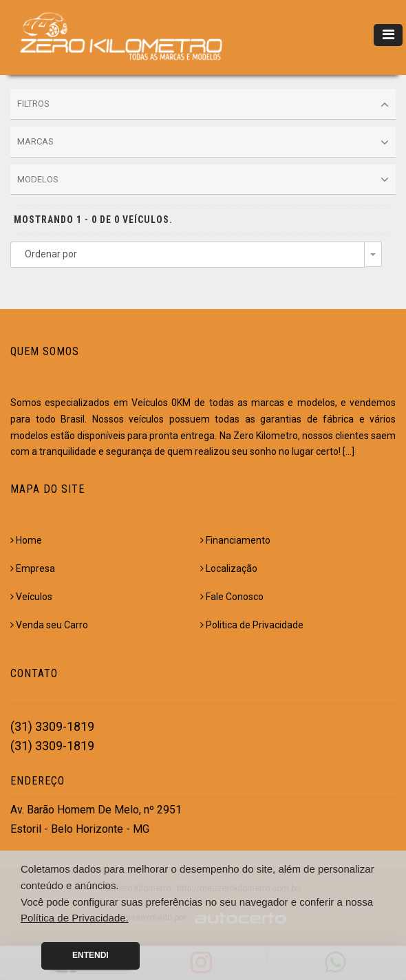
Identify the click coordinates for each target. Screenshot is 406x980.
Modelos (203, 180)
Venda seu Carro (49, 625)
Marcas (203, 142)
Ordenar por (51, 254)
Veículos (31, 597)
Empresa (33, 568)
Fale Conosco (232, 597)
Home (26, 540)
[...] (349, 451)
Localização (229, 568)
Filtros (203, 105)
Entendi (90, 955)
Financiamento (235, 540)
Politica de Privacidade (252, 625)
